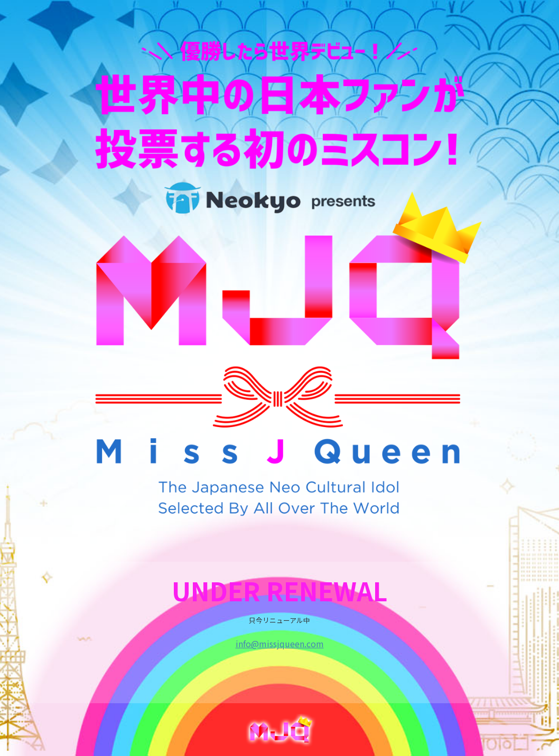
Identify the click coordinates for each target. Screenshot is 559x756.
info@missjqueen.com (280, 644)
